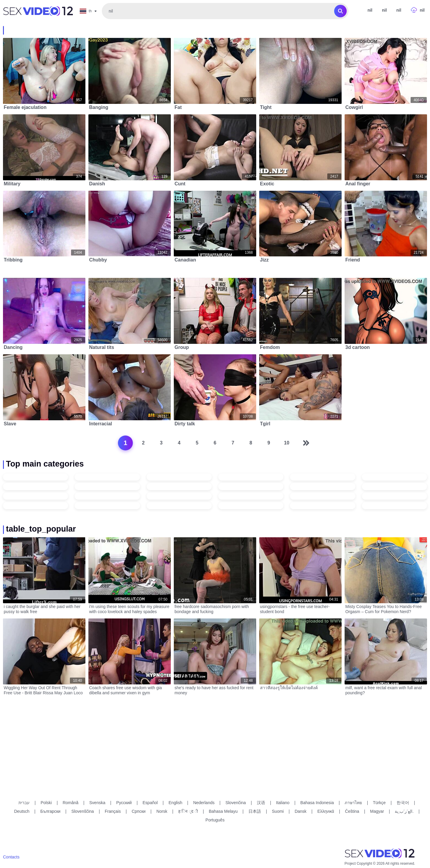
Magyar (377, 811)
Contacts (11, 857)
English (176, 803)
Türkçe (379, 803)
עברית (24, 803)
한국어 (403, 803)
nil (384, 10)
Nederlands (204, 803)
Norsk (162, 811)
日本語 (255, 811)
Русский (124, 803)
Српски (139, 811)
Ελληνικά (326, 811)
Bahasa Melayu (223, 811)
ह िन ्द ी (188, 811)
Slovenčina (236, 803)
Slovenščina (83, 811)
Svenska (97, 803)
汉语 (261, 803)
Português (215, 820)
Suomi (278, 811)
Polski (46, 803)
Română (71, 803)
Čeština (352, 811)
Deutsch (22, 811)
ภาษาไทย (353, 803)
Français (113, 811)
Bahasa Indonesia (317, 803)
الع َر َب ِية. (404, 811)
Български (50, 811)
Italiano (283, 803)
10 (287, 443)
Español (150, 803)
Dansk (301, 811)
